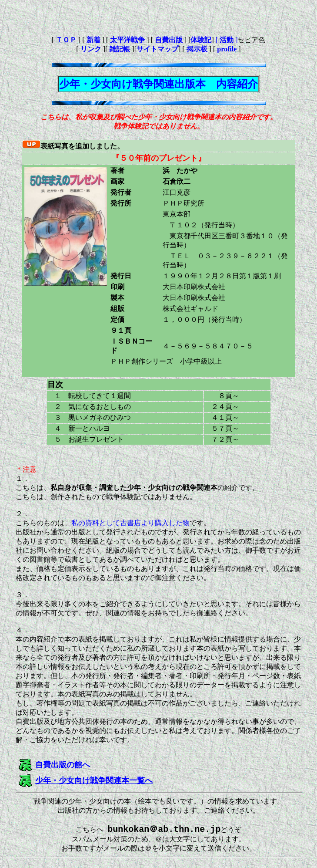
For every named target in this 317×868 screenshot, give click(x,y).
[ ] (227, 40)
